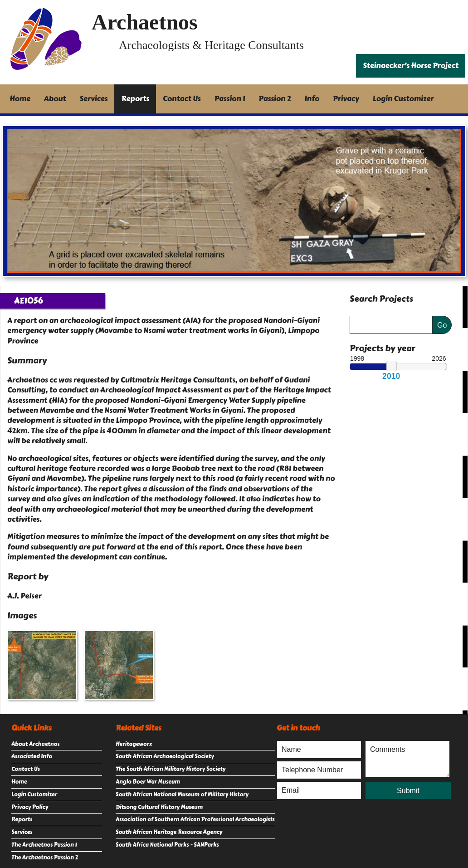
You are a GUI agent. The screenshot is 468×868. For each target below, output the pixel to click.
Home (20, 99)
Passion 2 (275, 99)
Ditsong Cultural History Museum (159, 807)
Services (94, 99)
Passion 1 (230, 99)
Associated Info (32, 756)
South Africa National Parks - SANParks (167, 845)
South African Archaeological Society (165, 756)
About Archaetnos (35, 744)
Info (312, 99)
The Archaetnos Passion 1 (44, 845)
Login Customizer (403, 99)
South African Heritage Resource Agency (169, 832)
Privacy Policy (30, 807)
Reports (135, 99)
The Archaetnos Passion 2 (45, 858)
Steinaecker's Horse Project (411, 66)
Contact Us (182, 99)
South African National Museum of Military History (182, 794)
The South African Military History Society (171, 769)
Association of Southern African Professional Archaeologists (195, 819)
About (55, 99)
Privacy (346, 99)
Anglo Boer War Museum (148, 782)
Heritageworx (134, 744)
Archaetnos (145, 22)
